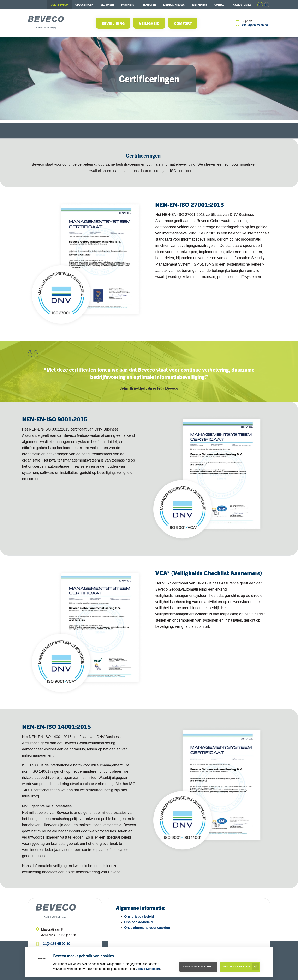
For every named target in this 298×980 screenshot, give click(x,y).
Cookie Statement (148, 969)
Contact (220, 4)
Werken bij (199, 4)
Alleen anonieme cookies (198, 967)
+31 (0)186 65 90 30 (255, 25)
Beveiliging (113, 23)
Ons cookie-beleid (138, 922)
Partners (128, 4)
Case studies (242, 4)
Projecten (149, 4)
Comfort (183, 23)
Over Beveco (59, 4)
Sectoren (107, 4)
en (267, 5)
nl (260, 5)
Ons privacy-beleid (139, 917)
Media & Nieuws (174, 4)
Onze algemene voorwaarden (147, 928)
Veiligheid (149, 23)
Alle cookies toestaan (237, 967)
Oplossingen (84, 4)
